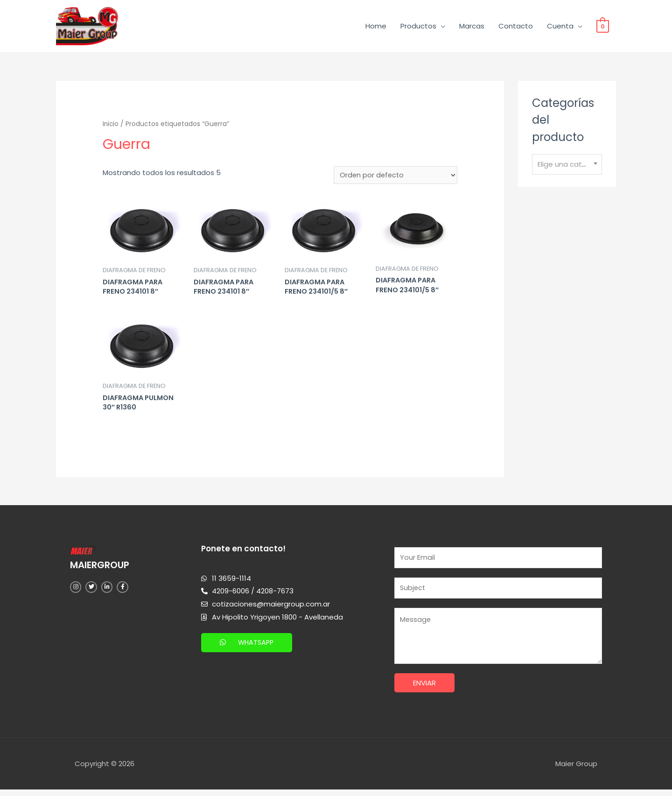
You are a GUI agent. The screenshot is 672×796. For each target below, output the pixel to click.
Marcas (472, 27)
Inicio (111, 126)
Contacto (516, 27)
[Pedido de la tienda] (395, 177)
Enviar (424, 689)
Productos (418, 27)
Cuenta (560, 27)
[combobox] (567, 166)
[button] (248, 647)
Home (376, 27)
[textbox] (567, 166)
